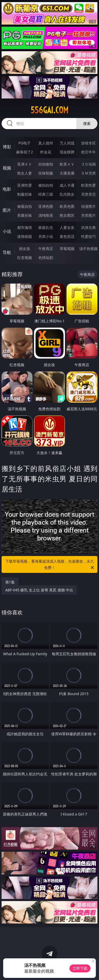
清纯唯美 (46, 215)
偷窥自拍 (25, 206)
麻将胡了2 (25, 152)
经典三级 (46, 194)
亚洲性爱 (25, 185)
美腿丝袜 (25, 215)
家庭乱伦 (46, 227)
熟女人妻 (25, 173)
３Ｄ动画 (88, 164)
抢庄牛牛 (88, 152)
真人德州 (46, 143)
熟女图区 (67, 215)
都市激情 (25, 227)
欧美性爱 (88, 185)
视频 (7, 168)
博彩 (7, 147)
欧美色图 (67, 206)
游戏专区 (88, 143)
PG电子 (24, 143)
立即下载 (80, 968)
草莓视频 (67, 249)
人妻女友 (67, 227)
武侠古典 (88, 227)
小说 (7, 231)
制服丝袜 (25, 194)
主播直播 (67, 173)
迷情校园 (25, 236)
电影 (7, 189)
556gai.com (49, 110)
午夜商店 (46, 249)
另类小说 (46, 236)
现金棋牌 (67, 152)
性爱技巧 (88, 236)
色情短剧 (46, 258)
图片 (7, 210)
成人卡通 (67, 185)
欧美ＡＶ (67, 164)
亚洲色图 (46, 206)
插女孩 (25, 249)
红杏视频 (25, 258)
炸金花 (46, 152)
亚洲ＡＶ (25, 164)
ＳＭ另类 (88, 173)
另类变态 (88, 194)
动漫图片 (88, 206)
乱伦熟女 (67, 194)
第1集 (10, 582)
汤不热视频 (88, 249)
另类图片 (88, 215)
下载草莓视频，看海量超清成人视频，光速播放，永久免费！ (50, 565)
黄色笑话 (67, 236)
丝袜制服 (46, 173)
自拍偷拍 (46, 164)
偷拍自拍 (46, 185)
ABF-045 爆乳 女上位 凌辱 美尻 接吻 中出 (39, 590)
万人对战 (67, 143)
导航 (7, 252)
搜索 (87, 123)
